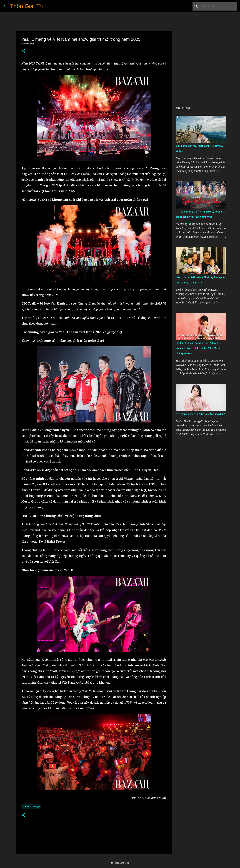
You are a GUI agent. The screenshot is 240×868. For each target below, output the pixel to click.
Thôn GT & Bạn (31, 806)
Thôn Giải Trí (27, 6)
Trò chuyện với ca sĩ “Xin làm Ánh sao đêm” (201, 414)
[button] (24, 51)
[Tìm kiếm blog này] (218, 6)
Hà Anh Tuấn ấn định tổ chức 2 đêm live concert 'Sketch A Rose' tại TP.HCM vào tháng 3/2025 (199, 348)
